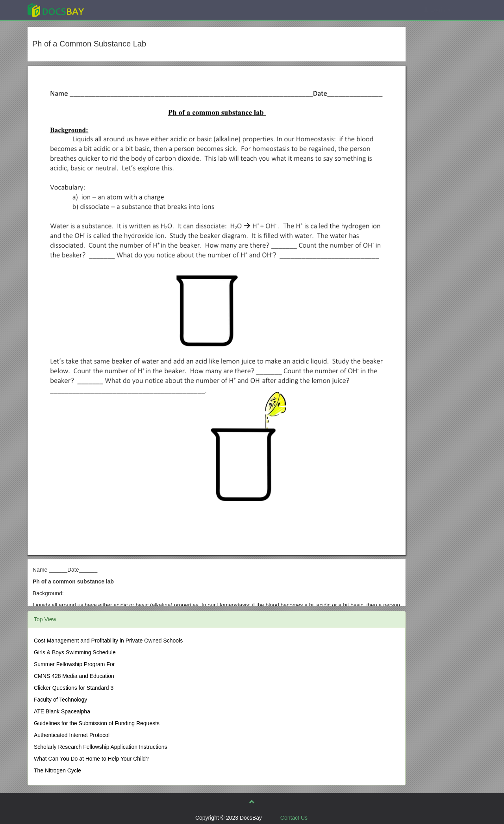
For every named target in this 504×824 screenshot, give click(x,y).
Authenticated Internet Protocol (72, 735)
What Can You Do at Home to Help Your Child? (91, 759)
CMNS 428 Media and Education (74, 676)
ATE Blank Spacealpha (62, 711)
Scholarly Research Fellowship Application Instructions (101, 747)
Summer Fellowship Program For (74, 664)
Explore (115, 10)
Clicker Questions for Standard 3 (74, 688)
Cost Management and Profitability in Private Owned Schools (108, 641)
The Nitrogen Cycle (57, 770)
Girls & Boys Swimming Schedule (75, 652)
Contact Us (294, 818)
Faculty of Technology (60, 700)
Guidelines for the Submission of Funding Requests (97, 723)
